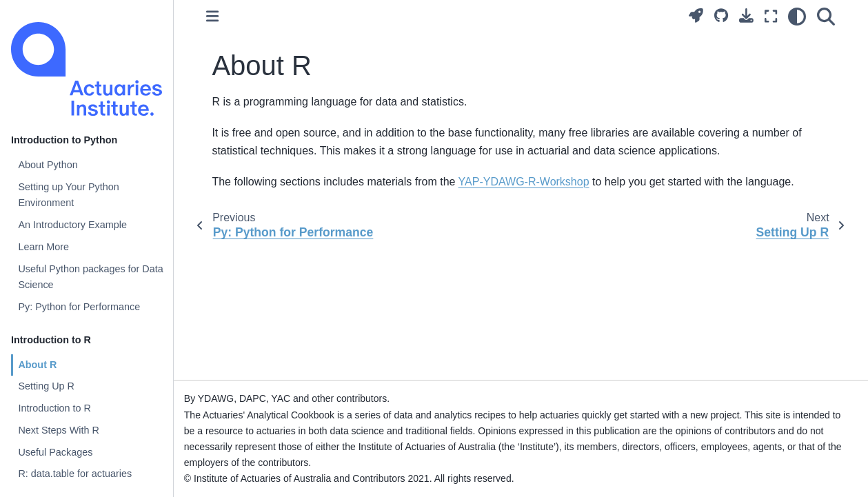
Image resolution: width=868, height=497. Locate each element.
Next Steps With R (59, 430)
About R (37, 365)
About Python (48, 165)
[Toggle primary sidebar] (212, 16)
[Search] (826, 17)
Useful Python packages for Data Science (90, 277)
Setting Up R (46, 386)
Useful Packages (55, 452)
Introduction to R (54, 408)
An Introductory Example (72, 225)
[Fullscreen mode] (771, 17)
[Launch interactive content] (696, 16)
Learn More (43, 247)
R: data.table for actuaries (75, 474)
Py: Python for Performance (79, 307)
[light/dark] (797, 17)
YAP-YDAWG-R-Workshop (524, 182)
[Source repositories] (721, 16)
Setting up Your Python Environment (68, 195)
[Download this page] (746, 16)
